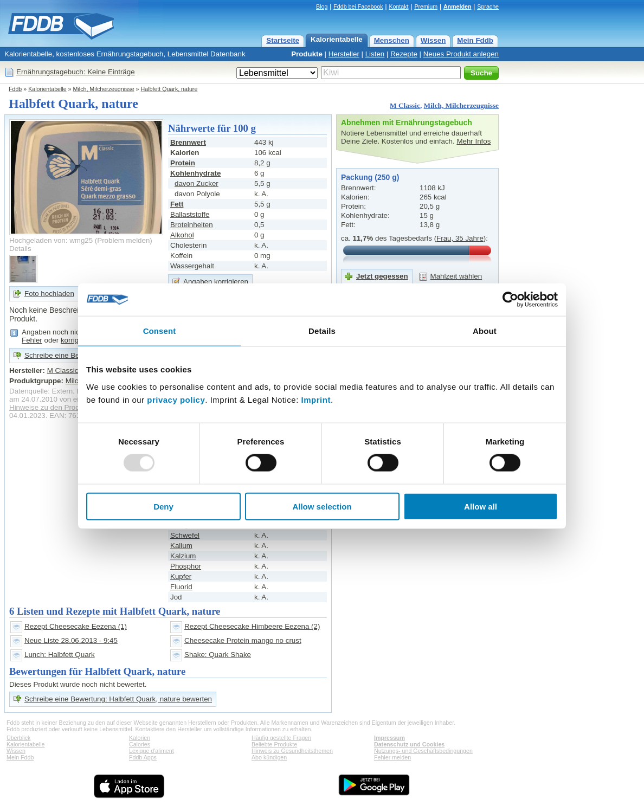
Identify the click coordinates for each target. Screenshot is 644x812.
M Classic (405, 105)
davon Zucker (197, 183)
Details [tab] (322, 331)
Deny (163, 506)
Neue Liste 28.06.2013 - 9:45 (71, 640)
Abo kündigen (269, 757)
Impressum (389, 738)
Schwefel (185, 535)
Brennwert (188, 142)
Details (20, 249)
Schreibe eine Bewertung (65, 355)
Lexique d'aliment (152, 751)
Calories (140, 744)
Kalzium (183, 556)
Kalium (181, 546)
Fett (177, 204)
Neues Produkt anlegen (461, 54)
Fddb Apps (143, 757)
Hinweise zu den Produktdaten (58, 407)
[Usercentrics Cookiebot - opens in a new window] (510, 300)
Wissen (433, 40)
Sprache (488, 7)
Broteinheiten (192, 225)
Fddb (15, 89)
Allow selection (322, 506)
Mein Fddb (475, 40)
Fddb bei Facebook (358, 7)
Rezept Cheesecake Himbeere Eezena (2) (252, 626)
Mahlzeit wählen (456, 276)
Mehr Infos (474, 141)
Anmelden (458, 7)
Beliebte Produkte (274, 744)
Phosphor (186, 566)
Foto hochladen (49, 294)
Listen (375, 54)
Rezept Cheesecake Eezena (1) (76, 626)
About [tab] (485, 331)
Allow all (481, 506)
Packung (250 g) (370, 177)
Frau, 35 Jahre (460, 238)
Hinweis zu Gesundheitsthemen (292, 751)
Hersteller (344, 54)
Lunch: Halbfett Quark (60, 655)
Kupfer (181, 576)
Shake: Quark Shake (218, 655)
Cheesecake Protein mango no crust (243, 640)
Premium (426, 7)
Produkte (307, 54)
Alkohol (182, 235)
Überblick (18, 738)
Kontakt (398, 7)
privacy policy (176, 399)
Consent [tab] (160, 331)
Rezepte (404, 54)
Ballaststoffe (190, 214)
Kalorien (140, 738)
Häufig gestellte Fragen (281, 738)
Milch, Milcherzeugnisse (104, 89)
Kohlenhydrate (195, 173)
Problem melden (123, 240)
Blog (322, 7)
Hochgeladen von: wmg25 (51, 240)
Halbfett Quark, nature (169, 89)
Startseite (283, 40)
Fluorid (181, 587)
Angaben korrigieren (216, 282)
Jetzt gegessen (382, 276)
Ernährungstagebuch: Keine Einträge (76, 72)
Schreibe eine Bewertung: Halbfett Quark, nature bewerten (118, 699)
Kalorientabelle (337, 39)
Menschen (392, 40)
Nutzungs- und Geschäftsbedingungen (423, 751)
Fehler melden (392, 757)
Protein (183, 163)
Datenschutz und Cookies (409, 744)
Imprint (316, 399)
